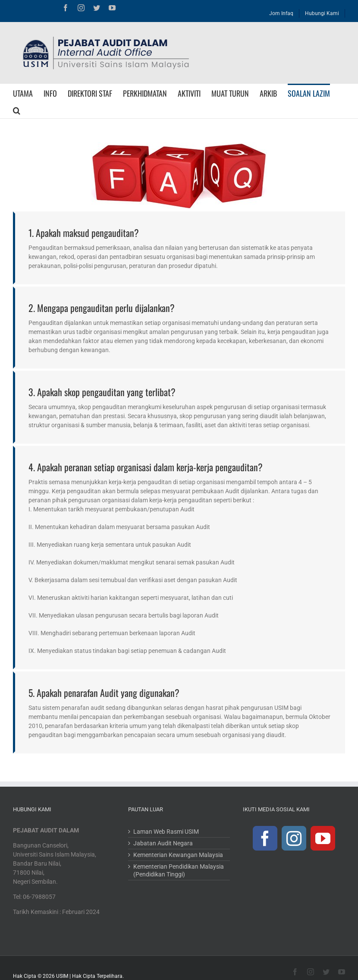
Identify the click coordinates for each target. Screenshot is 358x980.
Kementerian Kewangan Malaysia (178, 855)
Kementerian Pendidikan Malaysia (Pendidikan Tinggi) (179, 870)
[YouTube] (323, 838)
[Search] (17, 110)
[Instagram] (294, 838)
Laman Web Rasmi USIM (166, 832)
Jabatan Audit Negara (163, 843)
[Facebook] (265, 838)
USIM (62, 976)
